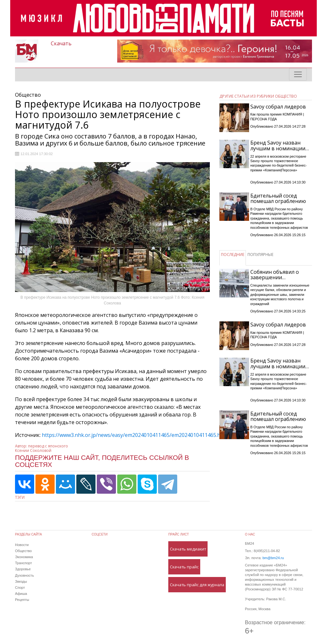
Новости (22, 545)
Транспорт (23, 563)
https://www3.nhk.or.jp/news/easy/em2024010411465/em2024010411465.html (135, 435)
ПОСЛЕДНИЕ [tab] (233, 255)
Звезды (21, 581)
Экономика (24, 557)
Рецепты (22, 600)
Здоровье (23, 569)
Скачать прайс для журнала (197, 585)
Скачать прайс (184, 567)
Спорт (20, 588)
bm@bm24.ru (273, 558)
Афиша (21, 594)
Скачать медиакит (188, 549)
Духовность (24, 575)
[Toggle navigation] (298, 74)
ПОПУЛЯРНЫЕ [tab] (260, 255)
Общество (23, 551)
